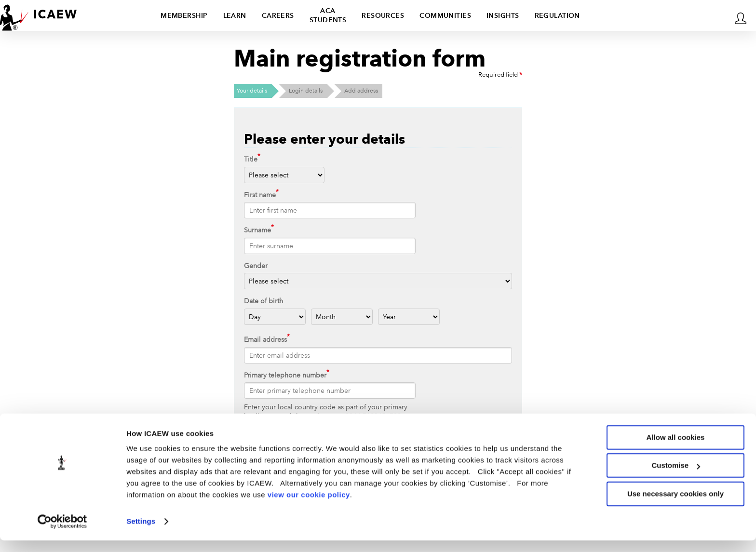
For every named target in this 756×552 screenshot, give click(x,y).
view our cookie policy (309, 506)
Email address (265, 339)
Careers (278, 15)
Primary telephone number (285, 375)
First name (260, 195)
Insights (503, 15)
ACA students (328, 15)
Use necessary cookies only (675, 505)
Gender (256, 266)
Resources (383, 15)
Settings (141, 533)
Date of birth (263, 301)
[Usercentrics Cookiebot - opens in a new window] (62, 533)
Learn (235, 15)
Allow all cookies (676, 449)
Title (251, 159)
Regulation (557, 15)
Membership (184, 15)
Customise (676, 477)
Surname (257, 230)
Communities (445, 15)
